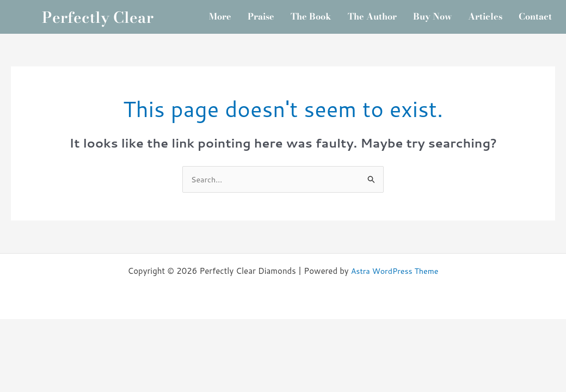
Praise (277, 13)
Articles (521, 13)
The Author (398, 13)
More (234, 13)
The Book (331, 13)
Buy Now (463, 13)
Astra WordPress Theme (395, 290)
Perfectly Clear (98, 26)
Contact (380, 39)
